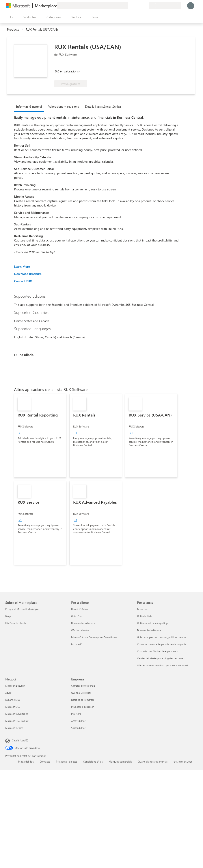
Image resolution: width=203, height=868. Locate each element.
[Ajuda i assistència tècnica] (135, 6)
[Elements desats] (140, 6)
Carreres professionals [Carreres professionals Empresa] (83, 686)
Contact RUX (23, 281)
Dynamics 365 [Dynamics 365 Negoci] (13, 700)
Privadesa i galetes (67, 761)
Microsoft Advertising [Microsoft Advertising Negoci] (17, 714)
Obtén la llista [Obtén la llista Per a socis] (145, 616)
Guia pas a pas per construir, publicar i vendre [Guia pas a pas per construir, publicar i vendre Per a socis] (162, 637)
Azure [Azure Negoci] (8, 693)
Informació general (29, 106)
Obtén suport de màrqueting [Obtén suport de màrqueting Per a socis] (152, 623)
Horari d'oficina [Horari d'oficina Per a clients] (79, 609)
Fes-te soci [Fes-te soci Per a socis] (143, 609)
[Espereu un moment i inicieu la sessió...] (191, 6)
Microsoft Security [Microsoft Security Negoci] (15, 686)
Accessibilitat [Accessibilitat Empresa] (78, 721)
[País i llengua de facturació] (165, 6)
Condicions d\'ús (93, 761)
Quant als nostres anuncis (153, 761)
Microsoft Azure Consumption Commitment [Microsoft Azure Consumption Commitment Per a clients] (94, 637)
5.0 (57, 71)
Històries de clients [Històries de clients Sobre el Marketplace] (16, 623)
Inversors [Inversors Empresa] (76, 714)
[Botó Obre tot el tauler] (11, 17)
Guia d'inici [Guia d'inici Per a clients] (77, 616)
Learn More (22, 266)
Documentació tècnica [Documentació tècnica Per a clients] (83, 623)
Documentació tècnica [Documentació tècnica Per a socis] (149, 630)
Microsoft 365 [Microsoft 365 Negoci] (13, 707)
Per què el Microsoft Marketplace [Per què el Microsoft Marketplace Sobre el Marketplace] (23, 609)
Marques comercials (120, 761)
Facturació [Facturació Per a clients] (77, 644)
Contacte (45, 761)
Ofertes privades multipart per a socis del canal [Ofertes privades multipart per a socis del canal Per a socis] (162, 665)
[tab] (30, 106)
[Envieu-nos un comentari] (130, 6)
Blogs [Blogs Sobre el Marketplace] (8, 616)
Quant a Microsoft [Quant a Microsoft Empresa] (81, 693)
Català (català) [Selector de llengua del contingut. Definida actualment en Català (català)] (20, 740)
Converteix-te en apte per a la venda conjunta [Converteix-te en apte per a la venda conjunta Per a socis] (162, 644)
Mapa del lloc (26, 761)
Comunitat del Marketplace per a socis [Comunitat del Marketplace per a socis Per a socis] (158, 651)
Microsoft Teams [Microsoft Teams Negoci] (14, 728)
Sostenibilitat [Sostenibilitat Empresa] (78, 728)
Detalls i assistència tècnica (103, 106)
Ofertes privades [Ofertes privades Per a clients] (80, 630)
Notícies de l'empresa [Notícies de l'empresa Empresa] (83, 700)
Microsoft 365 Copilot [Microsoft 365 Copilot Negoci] (17, 721)
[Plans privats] (146, 6)
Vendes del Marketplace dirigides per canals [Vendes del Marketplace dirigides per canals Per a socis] (161, 658)
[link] (40, 436)
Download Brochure (28, 274)
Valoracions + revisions (64, 106)
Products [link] (13, 29)
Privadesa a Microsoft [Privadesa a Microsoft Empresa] (83, 707)
